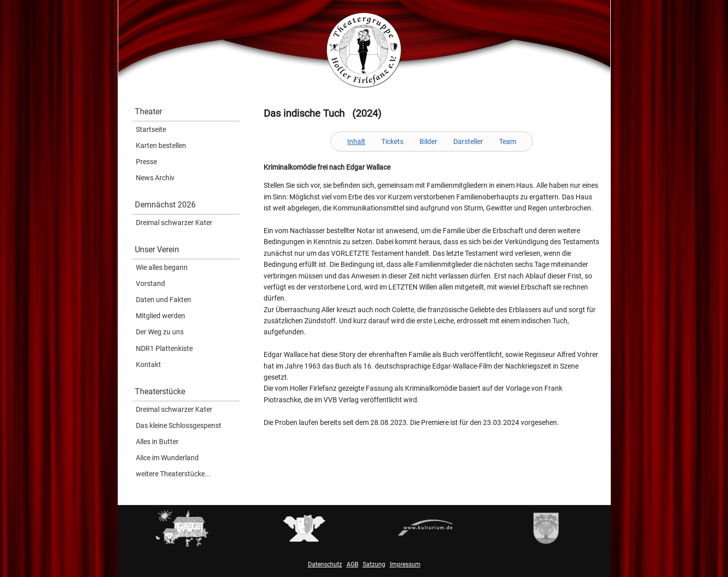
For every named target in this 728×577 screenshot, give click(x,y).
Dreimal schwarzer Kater (174, 223)
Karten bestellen (161, 146)
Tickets (392, 141)
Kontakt (148, 365)
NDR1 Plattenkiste (164, 348)
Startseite (151, 129)
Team (508, 141)
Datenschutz (325, 564)
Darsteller (468, 141)
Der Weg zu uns (160, 332)
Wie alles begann (162, 267)
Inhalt (356, 141)
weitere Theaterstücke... (173, 474)
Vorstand (150, 283)
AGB (352, 564)
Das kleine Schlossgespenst (179, 425)
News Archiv (155, 178)
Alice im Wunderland (167, 458)
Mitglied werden (160, 316)
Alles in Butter (157, 442)
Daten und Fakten (164, 300)
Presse (146, 162)
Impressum (405, 564)
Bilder (428, 141)
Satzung (374, 564)
